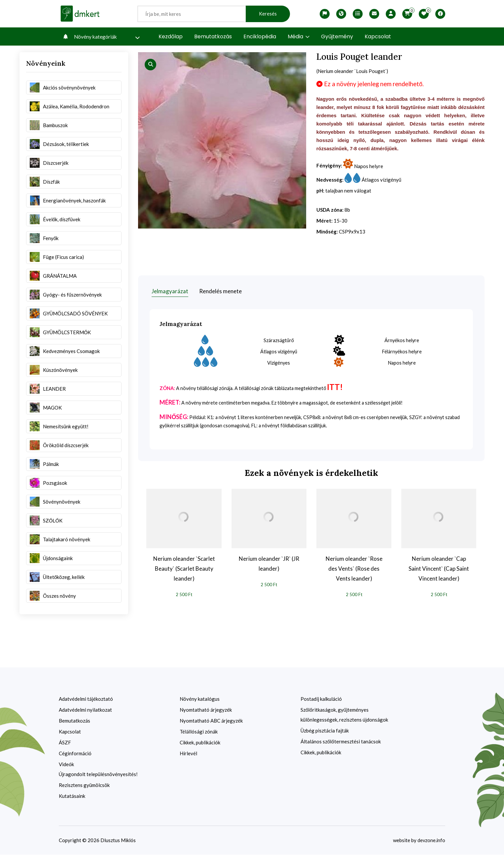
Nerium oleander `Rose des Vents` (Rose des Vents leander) (354, 570)
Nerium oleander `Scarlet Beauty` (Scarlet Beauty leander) (184, 570)
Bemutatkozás (213, 36)
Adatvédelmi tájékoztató (86, 700)
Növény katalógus (200, 700)
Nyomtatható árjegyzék (206, 711)
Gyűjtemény (337, 36)
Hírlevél (188, 755)
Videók (66, 766)
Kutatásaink (72, 797)
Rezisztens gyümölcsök (84, 786)
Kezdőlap (171, 36)
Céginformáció (75, 755)
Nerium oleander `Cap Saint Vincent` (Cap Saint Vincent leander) (439, 570)
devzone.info (431, 841)
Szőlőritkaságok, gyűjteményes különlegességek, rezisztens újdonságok (344, 716)
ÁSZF (65, 744)
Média (299, 36)
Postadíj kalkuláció (321, 700)
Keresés (268, 14)
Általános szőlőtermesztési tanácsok (341, 743)
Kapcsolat (378, 36)
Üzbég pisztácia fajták (325, 732)
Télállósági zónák (199, 733)
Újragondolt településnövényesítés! (98, 775)
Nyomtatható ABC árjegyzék (211, 722)
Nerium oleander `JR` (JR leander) (269, 565)
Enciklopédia (260, 36)
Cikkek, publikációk (200, 744)
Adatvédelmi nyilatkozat (85, 711)
